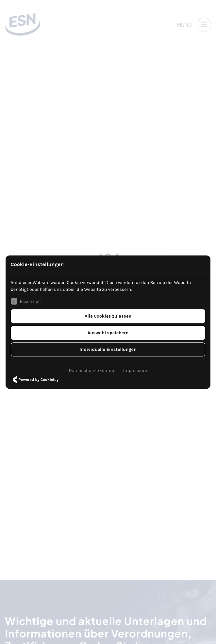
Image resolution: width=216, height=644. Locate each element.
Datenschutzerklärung (92, 371)
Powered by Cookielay (35, 380)
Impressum (135, 371)
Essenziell (26, 301)
